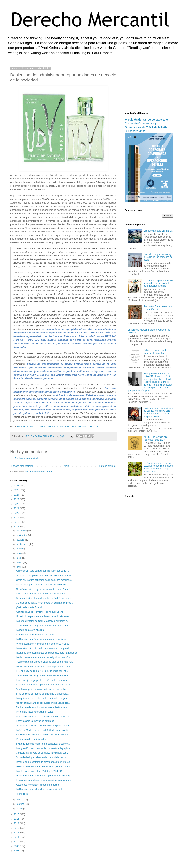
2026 (17, 486)
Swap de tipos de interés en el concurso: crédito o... (43, 744)
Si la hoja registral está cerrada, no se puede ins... (42, 689)
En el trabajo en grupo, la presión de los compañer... (43, 680)
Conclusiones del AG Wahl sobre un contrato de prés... (44, 603)
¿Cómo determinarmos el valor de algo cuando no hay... (45, 662)
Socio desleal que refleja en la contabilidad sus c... (42, 757)
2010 (17, 842)
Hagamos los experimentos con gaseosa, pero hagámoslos (47, 653)
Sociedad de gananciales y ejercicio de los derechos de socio (158, 257)
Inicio (66, 466)
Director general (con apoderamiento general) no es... (44, 766)
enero (20, 809)
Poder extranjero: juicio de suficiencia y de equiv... (42, 585)
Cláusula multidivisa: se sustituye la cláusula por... (42, 753)
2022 (17, 504)
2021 (17, 508)
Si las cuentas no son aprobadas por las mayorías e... (44, 685)
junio (19, 558)
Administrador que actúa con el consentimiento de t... (44, 735)
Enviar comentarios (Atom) (39, 472)
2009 (17, 846)
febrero (21, 804)
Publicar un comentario (27, 458)
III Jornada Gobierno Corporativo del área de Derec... (44, 717)
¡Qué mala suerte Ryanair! (30, 607)
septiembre (23, 544)
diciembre (22, 531)
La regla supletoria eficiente (30, 630)
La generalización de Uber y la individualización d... (43, 621)
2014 (17, 823)
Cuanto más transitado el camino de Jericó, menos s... (44, 598)
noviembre (22, 535)
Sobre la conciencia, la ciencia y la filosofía (155, 352)
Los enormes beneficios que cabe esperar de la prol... (44, 667)
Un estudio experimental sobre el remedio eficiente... (43, 616)
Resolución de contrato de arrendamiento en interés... (44, 762)
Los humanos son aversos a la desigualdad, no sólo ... (44, 657)
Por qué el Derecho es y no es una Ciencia (158, 308)
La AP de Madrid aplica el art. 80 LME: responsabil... (43, 730)
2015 (17, 819)
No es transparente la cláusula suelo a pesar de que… (44, 726)
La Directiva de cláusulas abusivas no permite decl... (43, 639)
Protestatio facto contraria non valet (34, 712)
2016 (17, 814)
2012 (17, 833)
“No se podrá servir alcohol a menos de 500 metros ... (44, 644)
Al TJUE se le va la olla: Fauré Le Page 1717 (156, 438)
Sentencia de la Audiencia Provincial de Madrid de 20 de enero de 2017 (57, 427)
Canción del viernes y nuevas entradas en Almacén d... (45, 675)
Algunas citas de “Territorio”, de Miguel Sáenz (40, 612)
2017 (17, 527)
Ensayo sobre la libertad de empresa (35, 721)
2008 (17, 851)
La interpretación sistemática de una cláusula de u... (43, 594)
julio (19, 553)
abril (19, 567)
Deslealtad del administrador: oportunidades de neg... (44, 776)
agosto (20, 549)
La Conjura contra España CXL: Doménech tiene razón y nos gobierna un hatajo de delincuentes (158, 467)
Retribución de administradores (32, 739)
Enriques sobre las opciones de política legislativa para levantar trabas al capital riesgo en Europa (158, 412)
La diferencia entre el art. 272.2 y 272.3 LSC (39, 771)
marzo (20, 800)
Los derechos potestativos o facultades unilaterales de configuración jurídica (158, 283)
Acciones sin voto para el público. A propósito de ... (42, 571)
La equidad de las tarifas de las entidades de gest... (43, 698)
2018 (17, 522)
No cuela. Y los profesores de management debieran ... (45, 576)
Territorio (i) (22, 794)
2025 (17, 490)
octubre (21, 540)
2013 (17, 828)
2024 (17, 495)
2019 (17, 518)
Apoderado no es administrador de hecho (37, 785)
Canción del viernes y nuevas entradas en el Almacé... (44, 589)
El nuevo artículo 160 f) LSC (158, 231)
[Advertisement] (149, 87)
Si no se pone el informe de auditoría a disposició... (42, 694)
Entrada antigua (107, 466)
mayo (20, 563)
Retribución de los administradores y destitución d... (43, 707)
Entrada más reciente (22, 466)
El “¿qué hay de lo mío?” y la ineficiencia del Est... (42, 671)
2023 (17, 499)
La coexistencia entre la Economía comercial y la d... (43, 648)
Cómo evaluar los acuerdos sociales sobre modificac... (44, 580)
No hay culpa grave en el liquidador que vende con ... (44, 703)
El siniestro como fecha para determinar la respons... (43, 780)
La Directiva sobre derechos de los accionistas (40, 789)
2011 (17, 837)
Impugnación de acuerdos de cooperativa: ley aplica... (44, 748)
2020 (17, 513)
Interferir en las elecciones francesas (35, 635)
